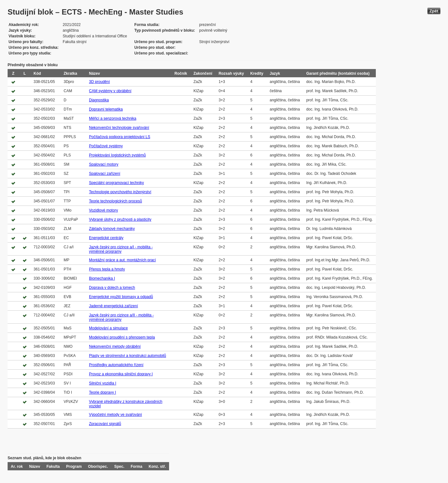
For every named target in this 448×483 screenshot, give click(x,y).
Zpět (434, 11)
